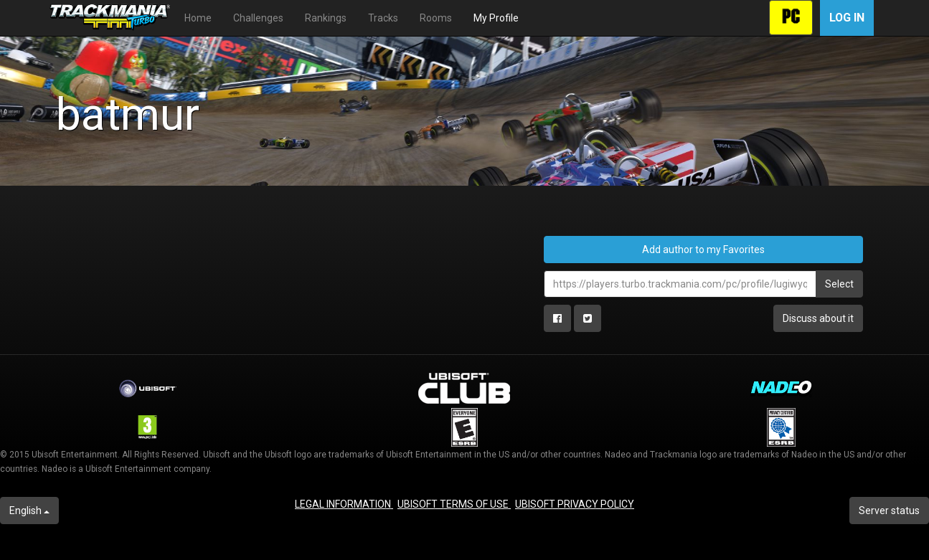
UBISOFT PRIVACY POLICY (575, 504)
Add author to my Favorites (703, 250)
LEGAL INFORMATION (344, 504)
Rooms (436, 18)
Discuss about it (818, 318)
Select (839, 284)
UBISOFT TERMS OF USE (454, 504)
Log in (847, 18)
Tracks (383, 18)
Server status (889, 511)
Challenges (258, 18)
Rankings (326, 18)
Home (198, 18)
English (29, 511)
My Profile (496, 18)
